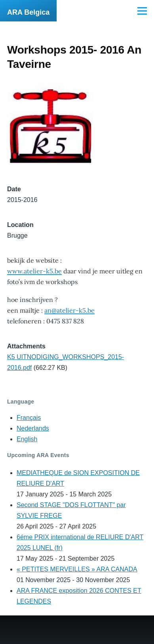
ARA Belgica (28, 12)
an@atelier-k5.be (69, 310)
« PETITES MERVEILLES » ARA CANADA (77, 569)
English (27, 439)
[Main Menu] (142, 11)
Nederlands (33, 428)
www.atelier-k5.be (34, 271)
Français (29, 418)
